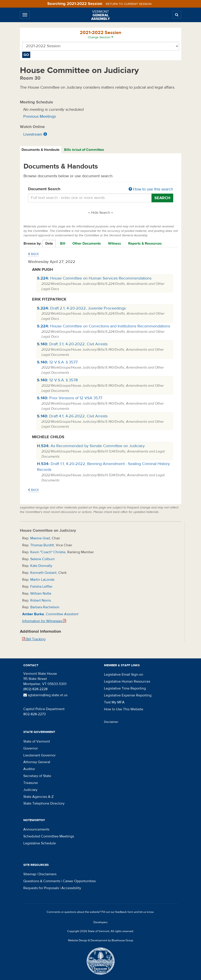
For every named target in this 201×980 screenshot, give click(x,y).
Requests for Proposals (41, 888)
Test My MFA (114, 702)
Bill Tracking (34, 639)
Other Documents (87, 243)
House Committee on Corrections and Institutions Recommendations (104, 326)
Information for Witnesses (44, 621)
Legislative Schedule (40, 843)
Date (49, 243)
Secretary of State (37, 776)
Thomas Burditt (42, 545)
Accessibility (71, 888)
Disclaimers (48, 874)
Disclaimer (111, 722)
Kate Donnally (41, 566)
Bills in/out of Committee (84, 150)
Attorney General (37, 762)
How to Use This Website (124, 709)
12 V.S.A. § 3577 (57, 362)
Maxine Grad (40, 538)
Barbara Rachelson (45, 607)
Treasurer (31, 783)
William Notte (41, 594)
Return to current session (129, 4)
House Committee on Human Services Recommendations (94, 278)
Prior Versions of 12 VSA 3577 (70, 398)
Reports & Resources (145, 243)
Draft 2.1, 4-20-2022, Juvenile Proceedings (81, 308)
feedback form (124, 912)
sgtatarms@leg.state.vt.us (45, 695)
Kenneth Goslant (43, 573)
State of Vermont (37, 741)
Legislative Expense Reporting (128, 695)
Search (162, 198)
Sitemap (30, 874)
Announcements (36, 829)
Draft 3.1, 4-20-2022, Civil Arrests (72, 344)
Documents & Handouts (41, 150)
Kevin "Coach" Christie (48, 552)
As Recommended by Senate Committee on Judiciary (91, 446)
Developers (100, 922)
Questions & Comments (42, 881)
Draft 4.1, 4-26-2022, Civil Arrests (72, 416)
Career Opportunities (79, 881)
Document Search (101, 189)
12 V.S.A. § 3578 (57, 380)
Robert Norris (41, 600)
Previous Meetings (40, 116)
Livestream (33, 134)
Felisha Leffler (41, 587)
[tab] (41, 150)
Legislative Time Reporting (125, 688)
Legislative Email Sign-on (124, 675)
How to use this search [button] (151, 189)
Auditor (29, 769)
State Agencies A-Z (38, 797)
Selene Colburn (42, 559)
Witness (115, 243)
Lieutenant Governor (39, 755)
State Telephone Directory (44, 803)
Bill (63, 243)
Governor (31, 748)
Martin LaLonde (42, 580)
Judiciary (30, 790)
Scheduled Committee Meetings (49, 836)
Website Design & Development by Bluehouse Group (100, 940)
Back (33, 254)
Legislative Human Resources (127, 681)
